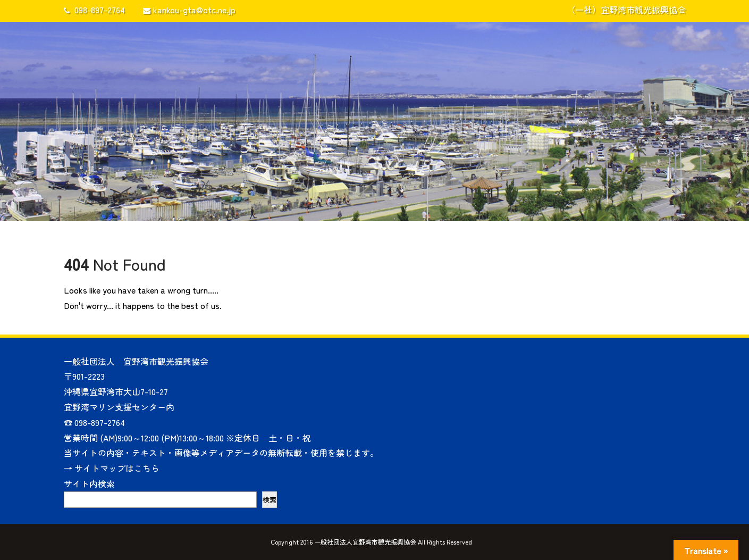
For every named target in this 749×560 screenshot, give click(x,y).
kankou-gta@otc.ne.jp (189, 10)
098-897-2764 (94, 10)
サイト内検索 (89, 483)
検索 (270, 500)
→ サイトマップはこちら (112, 468)
